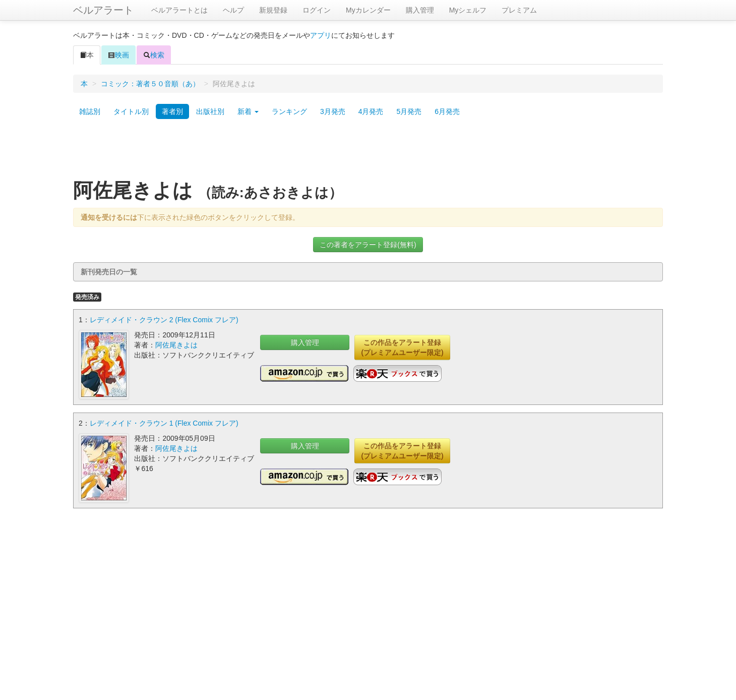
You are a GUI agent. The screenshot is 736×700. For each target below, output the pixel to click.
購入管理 (420, 10)
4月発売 (371, 111)
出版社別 (210, 111)
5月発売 (409, 111)
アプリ (321, 35)
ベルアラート (103, 10)
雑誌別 (90, 111)
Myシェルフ (468, 10)
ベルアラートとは (179, 10)
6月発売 (447, 111)
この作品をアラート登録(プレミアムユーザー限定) (402, 347)
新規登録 (273, 10)
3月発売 (333, 111)
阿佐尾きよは (176, 345)
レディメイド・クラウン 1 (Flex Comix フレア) (164, 423)
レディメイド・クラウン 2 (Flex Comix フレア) (164, 320)
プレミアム (519, 10)
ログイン (317, 10)
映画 (118, 55)
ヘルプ (233, 10)
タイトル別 (131, 111)
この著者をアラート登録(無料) (368, 245)
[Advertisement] (368, 153)
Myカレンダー (368, 10)
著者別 (172, 111)
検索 (154, 55)
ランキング (289, 111)
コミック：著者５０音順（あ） (150, 84)
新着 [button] (248, 111)
